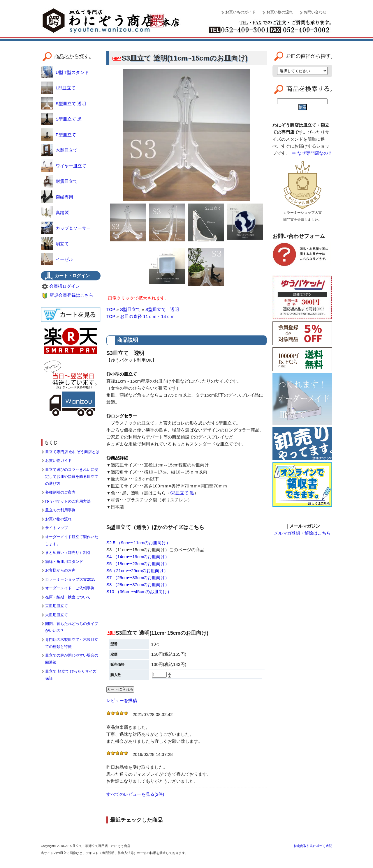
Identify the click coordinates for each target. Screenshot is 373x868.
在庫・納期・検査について (68, 597)
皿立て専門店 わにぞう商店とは (72, 452)
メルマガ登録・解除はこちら (302, 533)
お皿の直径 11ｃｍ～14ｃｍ (147, 316)
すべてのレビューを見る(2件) (135, 794)
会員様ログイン (65, 286)
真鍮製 (55, 212)
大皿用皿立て (57, 615)
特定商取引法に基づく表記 (313, 846)
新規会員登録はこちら (71, 295)
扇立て (55, 244)
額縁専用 (57, 197)
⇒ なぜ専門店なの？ (312, 153)
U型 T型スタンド (65, 72)
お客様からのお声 (60, 570)
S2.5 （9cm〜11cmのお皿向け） (138, 543)
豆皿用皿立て (57, 606)
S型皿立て (130, 309)
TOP (111, 309)
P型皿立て (58, 135)
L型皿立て (58, 88)
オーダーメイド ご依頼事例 (70, 588)
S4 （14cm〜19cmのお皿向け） (138, 557)
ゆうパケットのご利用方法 (68, 501)
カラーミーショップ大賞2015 (70, 579)
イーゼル (57, 259)
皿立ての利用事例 (60, 510)
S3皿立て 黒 (182, 493)
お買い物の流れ (280, 12)
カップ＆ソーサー (66, 228)
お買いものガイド (240, 12)
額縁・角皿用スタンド (64, 562)
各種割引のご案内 (60, 492)
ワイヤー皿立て (64, 166)
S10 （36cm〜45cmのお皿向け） (139, 592)
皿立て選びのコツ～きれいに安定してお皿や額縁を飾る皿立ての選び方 (72, 477)
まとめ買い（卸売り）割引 (68, 553)
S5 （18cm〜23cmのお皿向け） (138, 564)
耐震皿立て (59, 181)
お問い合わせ (315, 12)
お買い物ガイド (58, 460)
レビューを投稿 (122, 700)
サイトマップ (57, 528)
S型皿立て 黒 (61, 119)
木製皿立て (59, 150)
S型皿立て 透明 (162, 309)
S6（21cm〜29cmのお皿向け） (137, 571)
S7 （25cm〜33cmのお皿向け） (138, 578)
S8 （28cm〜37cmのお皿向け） (138, 585)
